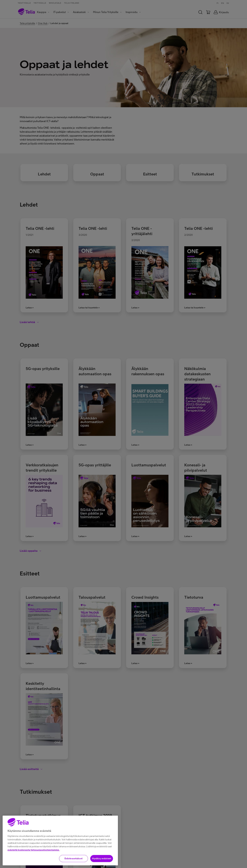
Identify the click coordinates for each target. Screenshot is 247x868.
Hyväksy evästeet (102, 858)
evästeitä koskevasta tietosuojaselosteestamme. (34, 850)
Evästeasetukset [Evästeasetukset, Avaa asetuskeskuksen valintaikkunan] (74, 858)
